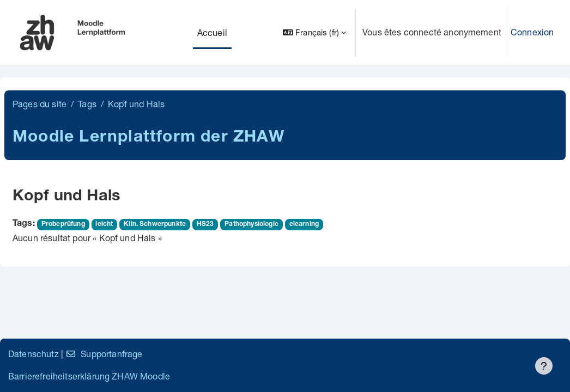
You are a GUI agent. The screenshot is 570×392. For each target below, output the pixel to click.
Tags (87, 104)
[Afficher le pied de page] (544, 366)
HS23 (205, 224)
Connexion (532, 32)
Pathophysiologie (251, 224)
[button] (314, 32)
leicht (104, 224)
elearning (304, 224)
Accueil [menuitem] (212, 32)
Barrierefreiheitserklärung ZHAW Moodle (89, 376)
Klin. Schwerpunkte (155, 224)
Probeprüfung (63, 224)
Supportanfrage (104, 354)
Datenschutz (34, 354)
